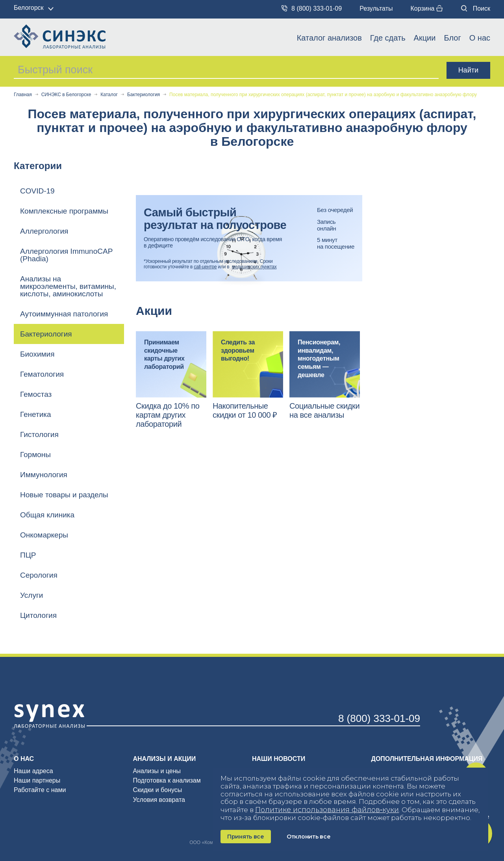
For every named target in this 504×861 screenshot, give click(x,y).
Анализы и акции (165, 759)
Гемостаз (36, 394)
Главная (23, 95)
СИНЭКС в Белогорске (66, 95)
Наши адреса (33, 771)
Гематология (42, 374)
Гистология (39, 434)
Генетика (36, 414)
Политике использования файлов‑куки (327, 810)
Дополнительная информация (427, 759)
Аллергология (44, 231)
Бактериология (144, 95)
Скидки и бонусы (158, 790)
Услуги (31, 595)
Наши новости (279, 759)
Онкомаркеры (44, 535)
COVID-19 (37, 191)
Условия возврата (159, 800)
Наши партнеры (37, 780)
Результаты (376, 8)
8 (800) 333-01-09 (312, 8)
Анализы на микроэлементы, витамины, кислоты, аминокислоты (68, 286)
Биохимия (37, 354)
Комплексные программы (64, 211)
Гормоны (35, 455)
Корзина (426, 8)
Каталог (109, 95)
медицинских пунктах (254, 267)
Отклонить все (309, 837)
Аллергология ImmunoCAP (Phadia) (66, 255)
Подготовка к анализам (167, 780)
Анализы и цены (157, 771)
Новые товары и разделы (64, 495)
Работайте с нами (40, 790)
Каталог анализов (329, 38)
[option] (171, 380)
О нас (480, 38)
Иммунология (44, 475)
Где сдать (388, 38)
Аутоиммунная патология (64, 314)
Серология (39, 575)
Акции (425, 38)
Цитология (38, 615)
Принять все (246, 837)
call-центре (205, 267)
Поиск (476, 8)
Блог (452, 38)
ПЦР (28, 555)
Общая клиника (47, 515)
